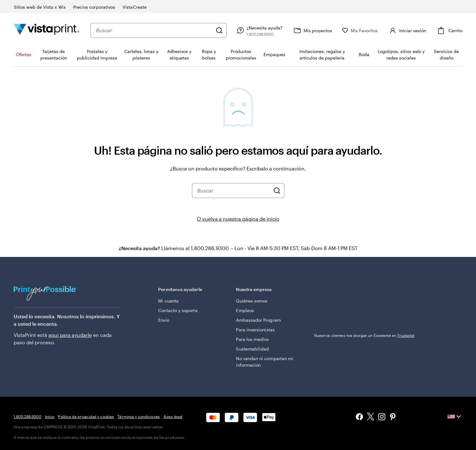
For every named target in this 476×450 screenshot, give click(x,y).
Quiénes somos (252, 301)
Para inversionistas (255, 330)
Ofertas (24, 54)
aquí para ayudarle (70, 335)
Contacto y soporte (178, 310)
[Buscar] (232, 30)
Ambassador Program (258, 320)
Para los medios (252, 339)
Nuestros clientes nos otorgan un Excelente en (364, 335)
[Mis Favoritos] (372, 31)
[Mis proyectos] (325, 30)
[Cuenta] (413, 30)
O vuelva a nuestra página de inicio (238, 219)
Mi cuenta (168, 301)
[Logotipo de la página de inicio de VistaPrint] (47, 30)
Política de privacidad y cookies (86, 417)
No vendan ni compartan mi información (265, 362)
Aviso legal (173, 417)
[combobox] (160, 30)
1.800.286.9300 (27, 417)
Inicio (50, 417)
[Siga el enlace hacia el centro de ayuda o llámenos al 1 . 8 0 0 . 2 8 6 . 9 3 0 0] (271, 30)
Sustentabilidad (252, 349)
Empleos (245, 310)
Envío (164, 320)
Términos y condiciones (139, 417)
